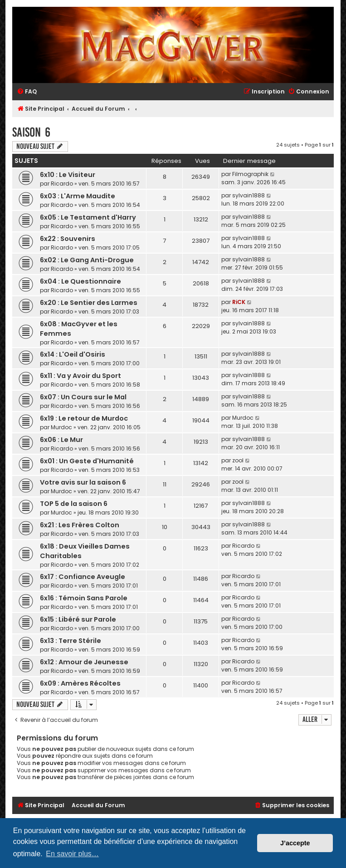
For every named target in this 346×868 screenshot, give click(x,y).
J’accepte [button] (295, 843)
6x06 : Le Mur (61, 440)
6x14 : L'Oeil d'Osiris (73, 354)
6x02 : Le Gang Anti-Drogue (87, 260)
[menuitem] (27, 92)
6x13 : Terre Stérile (71, 641)
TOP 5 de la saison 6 (74, 504)
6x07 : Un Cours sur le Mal (83, 397)
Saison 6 (31, 132)
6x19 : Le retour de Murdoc (84, 418)
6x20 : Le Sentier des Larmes (89, 303)
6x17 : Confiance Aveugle (83, 577)
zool (238, 460)
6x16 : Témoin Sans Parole (84, 598)
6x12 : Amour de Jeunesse (84, 662)
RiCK (239, 302)
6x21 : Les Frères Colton (80, 525)
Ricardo (62, 184)
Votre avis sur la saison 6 (83, 482)
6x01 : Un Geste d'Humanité (87, 461)
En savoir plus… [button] (72, 854)
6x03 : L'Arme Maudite (78, 196)
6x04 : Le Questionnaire (80, 281)
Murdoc (61, 427)
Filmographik (250, 174)
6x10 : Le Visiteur (68, 175)
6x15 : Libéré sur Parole (78, 619)
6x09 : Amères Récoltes (80, 683)
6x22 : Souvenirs (68, 239)
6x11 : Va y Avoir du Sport (80, 376)
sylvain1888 (249, 195)
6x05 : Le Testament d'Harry (88, 217)
